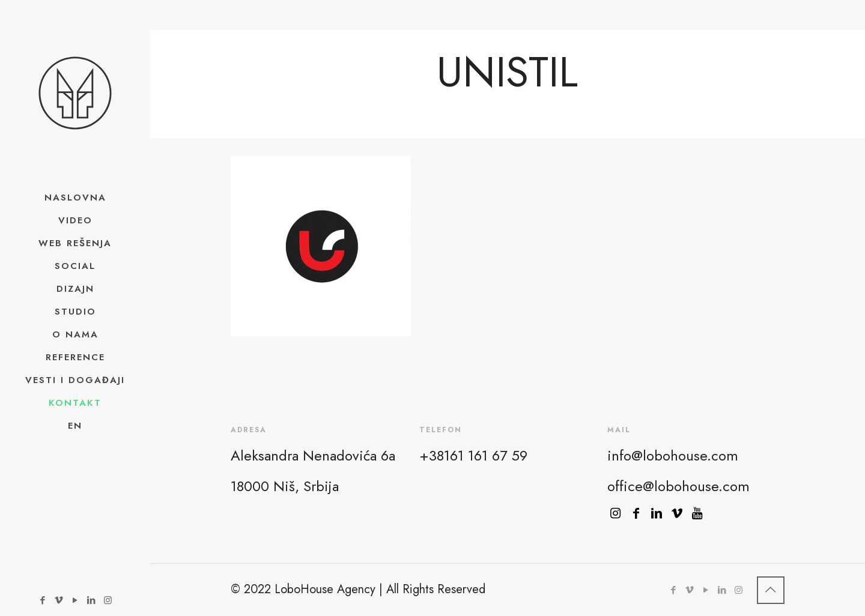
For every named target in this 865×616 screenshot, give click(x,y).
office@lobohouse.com (678, 486)
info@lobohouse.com (673, 455)
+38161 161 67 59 (473, 455)
